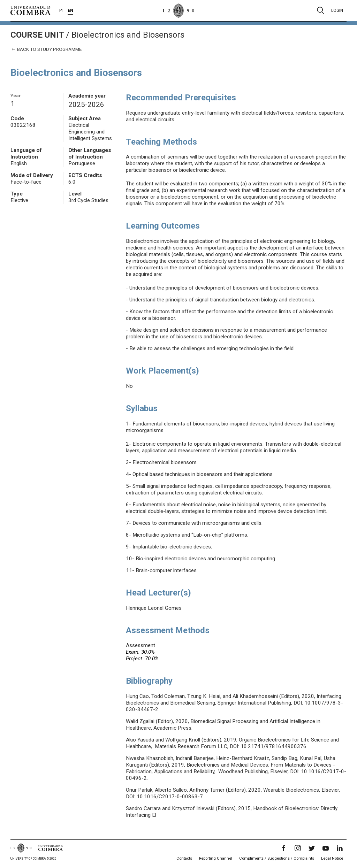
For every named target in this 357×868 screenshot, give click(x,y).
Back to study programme (46, 49)
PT (62, 10)
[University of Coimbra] (31, 10)
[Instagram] (298, 848)
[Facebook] (284, 848)
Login (337, 10)
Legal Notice (332, 858)
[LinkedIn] (340, 848)
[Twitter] (312, 848)
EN (70, 10)
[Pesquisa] (321, 10)
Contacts (184, 858)
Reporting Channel (216, 858)
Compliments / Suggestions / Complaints (277, 858)
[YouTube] (326, 848)
